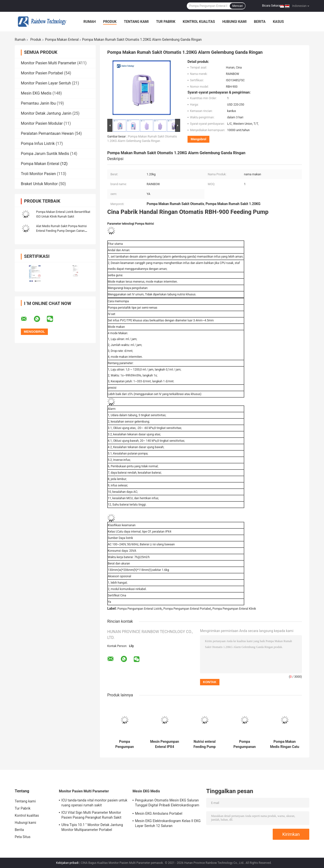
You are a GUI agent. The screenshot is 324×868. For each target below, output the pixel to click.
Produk (110, 22)
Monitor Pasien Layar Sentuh (46, 83)
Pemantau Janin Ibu (38, 103)
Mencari (237, 6)
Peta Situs (23, 837)
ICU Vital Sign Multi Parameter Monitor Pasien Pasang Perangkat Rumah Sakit (91, 815)
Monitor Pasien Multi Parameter (49, 63)
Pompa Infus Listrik (38, 144)
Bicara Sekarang (273, 6)
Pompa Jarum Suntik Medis (45, 154)
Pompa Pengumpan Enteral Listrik (140, 609)
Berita (260, 22)
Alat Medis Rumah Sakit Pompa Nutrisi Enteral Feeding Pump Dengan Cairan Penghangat (61, 231)
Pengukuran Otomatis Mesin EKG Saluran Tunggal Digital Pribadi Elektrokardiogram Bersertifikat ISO (167, 803)
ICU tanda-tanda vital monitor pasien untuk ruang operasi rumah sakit (94, 803)
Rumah (90, 22)
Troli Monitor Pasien (38, 174)
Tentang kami (136, 22)
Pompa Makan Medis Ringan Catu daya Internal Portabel (285, 744)
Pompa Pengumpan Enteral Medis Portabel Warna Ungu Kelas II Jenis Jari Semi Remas (124, 744)
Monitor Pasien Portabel (42, 73)
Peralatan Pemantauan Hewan (47, 133)
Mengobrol (198, 139)
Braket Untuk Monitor (39, 184)
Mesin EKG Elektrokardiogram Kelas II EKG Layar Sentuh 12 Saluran (168, 823)
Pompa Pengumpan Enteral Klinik (234, 609)
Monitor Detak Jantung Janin (46, 113)
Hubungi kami (235, 22)
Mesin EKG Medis (36, 93)
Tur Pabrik (166, 22)
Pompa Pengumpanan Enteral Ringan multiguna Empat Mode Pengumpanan (245, 744)
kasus (278, 22)
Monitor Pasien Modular (42, 123)
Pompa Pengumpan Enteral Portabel (187, 609)
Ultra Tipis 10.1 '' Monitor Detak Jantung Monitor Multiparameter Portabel (92, 827)
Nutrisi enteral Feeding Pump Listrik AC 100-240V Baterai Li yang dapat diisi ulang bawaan (205, 744)
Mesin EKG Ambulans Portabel (159, 813)
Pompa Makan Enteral (62, 40)
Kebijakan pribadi (67, 863)
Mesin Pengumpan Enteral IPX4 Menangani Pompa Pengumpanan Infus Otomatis (165, 744)
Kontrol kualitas (199, 22)
